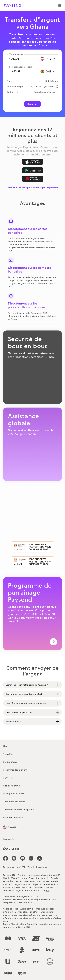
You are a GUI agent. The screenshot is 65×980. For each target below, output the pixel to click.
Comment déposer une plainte (19, 809)
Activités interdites (13, 817)
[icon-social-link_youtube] (23, 858)
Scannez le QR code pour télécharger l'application (32, 187)
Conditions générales (14, 802)
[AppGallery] (33, 179)
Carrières (8, 778)
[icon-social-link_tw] (40, 858)
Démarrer (32, 104)
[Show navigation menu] (60, 6)
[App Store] (33, 162)
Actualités (8, 754)
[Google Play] (33, 170)
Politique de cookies (13, 794)
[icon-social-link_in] (14, 858)
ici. (49, 878)
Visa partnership (12, 786)
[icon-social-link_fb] (5, 858)
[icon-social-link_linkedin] (31, 858)
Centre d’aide (10, 762)
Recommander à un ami (15, 770)
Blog (5, 746)
